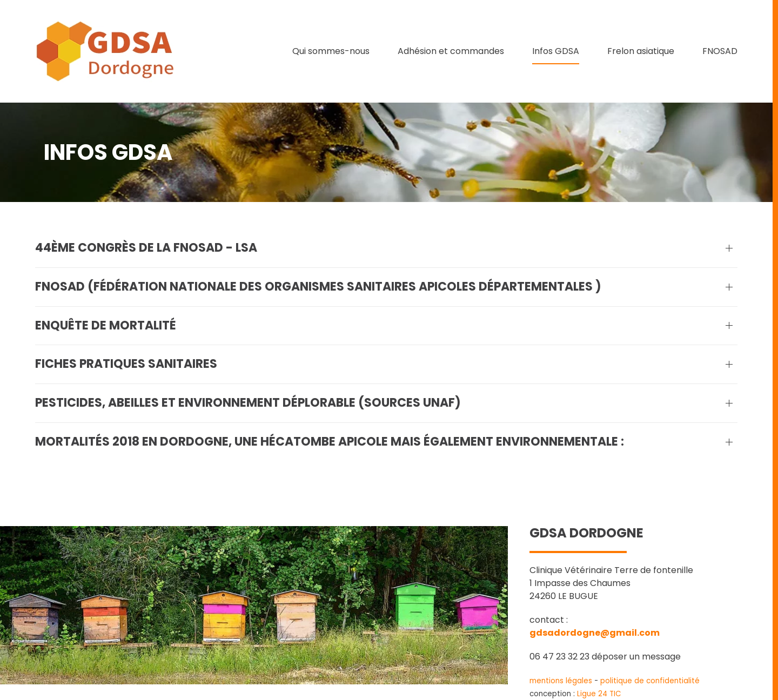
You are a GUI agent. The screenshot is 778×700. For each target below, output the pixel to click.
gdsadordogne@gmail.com (595, 633)
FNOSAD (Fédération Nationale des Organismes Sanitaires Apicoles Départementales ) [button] (318, 287)
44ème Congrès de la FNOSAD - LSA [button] (146, 248)
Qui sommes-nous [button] (331, 51)
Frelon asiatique (641, 51)
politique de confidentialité (650, 681)
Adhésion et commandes (451, 51)
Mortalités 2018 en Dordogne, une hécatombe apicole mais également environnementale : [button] (330, 442)
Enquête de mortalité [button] (106, 326)
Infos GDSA (556, 51)
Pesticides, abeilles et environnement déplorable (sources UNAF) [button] (248, 403)
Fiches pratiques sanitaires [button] (126, 364)
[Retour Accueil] (106, 51)
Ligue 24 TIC (599, 694)
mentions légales (561, 681)
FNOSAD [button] (720, 51)
